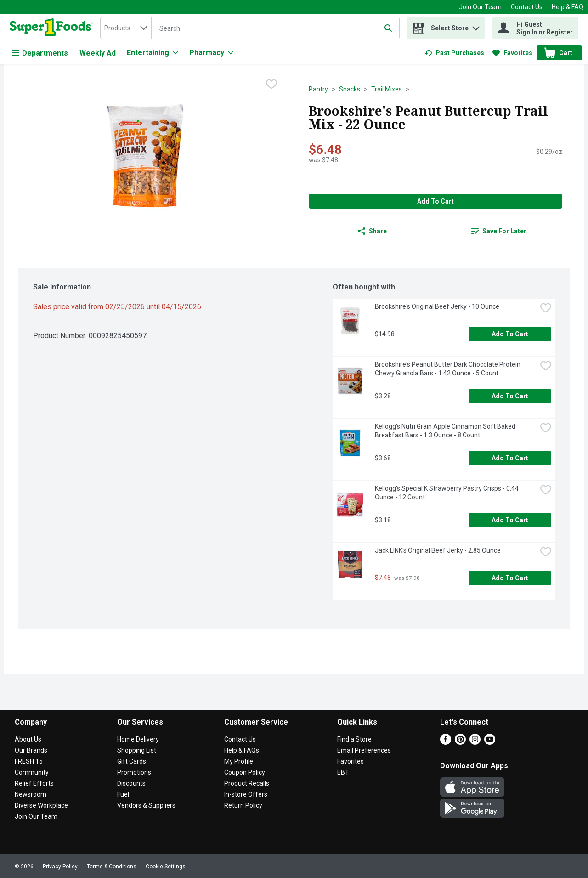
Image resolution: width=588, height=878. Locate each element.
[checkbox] (271, 85)
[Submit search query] (388, 28)
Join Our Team (480, 7)
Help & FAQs (242, 750)
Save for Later (499, 231)
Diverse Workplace (41, 805)
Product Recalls (247, 783)
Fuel (123, 794)
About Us (28, 739)
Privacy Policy (60, 867)
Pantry (318, 89)
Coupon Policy (245, 772)
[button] (476, 26)
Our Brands (31, 750)
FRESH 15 (29, 761)
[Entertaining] (153, 53)
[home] (53, 28)
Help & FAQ (568, 7)
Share (372, 231)
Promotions (134, 772)
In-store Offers (246, 794)
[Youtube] (490, 742)
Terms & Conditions (112, 867)
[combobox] (126, 28)
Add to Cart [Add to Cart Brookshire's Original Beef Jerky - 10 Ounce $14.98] (510, 334)
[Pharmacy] (211, 53)
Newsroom (31, 794)
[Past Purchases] (454, 53)
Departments (40, 53)
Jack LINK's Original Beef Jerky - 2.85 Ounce (438, 550)
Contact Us (527, 7)
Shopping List (137, 750)
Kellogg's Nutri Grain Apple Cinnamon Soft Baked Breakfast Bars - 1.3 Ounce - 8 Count (446, 431)
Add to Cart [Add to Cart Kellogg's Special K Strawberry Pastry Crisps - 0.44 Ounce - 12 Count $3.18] (510, 520)
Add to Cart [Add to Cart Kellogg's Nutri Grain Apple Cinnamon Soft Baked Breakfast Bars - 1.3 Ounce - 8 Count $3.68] (510, 458)
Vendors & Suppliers (146, 805)
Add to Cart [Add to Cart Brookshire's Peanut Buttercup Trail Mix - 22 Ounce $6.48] (435, 201)
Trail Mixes (387, 89)
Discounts (131, 783)
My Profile (239, 761)
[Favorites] (512, 53)
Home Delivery (138, 739)
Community (32, 772)
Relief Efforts (34, 783)
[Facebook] (446, 742)
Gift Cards (132, 761)
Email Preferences (364, 750)
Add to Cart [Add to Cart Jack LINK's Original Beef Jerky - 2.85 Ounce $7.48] (510, 578)
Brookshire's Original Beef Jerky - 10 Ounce (437, 306)
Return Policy (243, 805)
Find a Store (354, 739)
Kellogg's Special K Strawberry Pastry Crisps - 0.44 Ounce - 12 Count (447, 493)
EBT (343, 772)
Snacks (350, 89)
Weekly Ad (98, 53)
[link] (454, 53)
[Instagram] (475, 742)
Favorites (351, 761)
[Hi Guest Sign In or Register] (535, 28)
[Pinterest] (460, 742)
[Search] (276, 28)
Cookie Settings (166, 867)
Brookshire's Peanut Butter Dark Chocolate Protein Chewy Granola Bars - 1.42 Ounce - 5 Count (448, 369)
